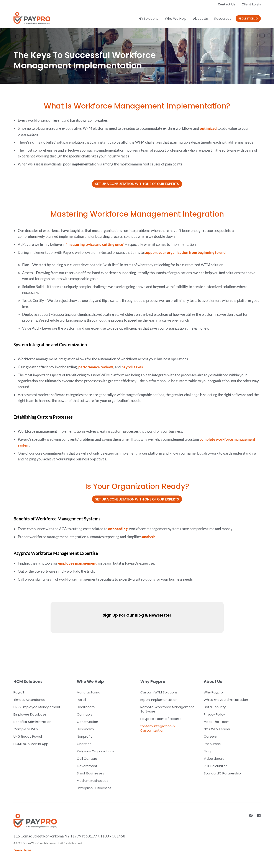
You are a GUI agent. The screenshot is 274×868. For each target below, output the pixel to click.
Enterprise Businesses (94, 788)
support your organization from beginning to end (185, 252)
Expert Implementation (159, 700)
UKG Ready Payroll (28, 736)
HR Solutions (148, 19)
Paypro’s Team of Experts (161, 719)
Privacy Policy (214, 714)
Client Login (251, 4)
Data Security (215, 707)
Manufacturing (89, 692)
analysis (149, 537)
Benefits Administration (32, 722)
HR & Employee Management (37, 707)
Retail (81, 700)
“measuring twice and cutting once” (95, 244)
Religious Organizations (96, 751)
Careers (210, 736)
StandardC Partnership (222, 773)
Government (87, 766)
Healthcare (86, 707)
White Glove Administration (226, 700)
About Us (200, 19)
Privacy (18, 850)
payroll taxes (132, 367)
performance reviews (96, 367)
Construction (87, 722)
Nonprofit (84, 736)
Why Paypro (213, 692)
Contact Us (226, 4)
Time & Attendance (29, 700)
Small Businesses (90, 773)
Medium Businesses (93, 781)
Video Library (214, 759)
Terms (27, 850)
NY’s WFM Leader (217, 729)
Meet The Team (217, 722)
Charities (84, 744)
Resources (223, 19)
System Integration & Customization (158, 728)
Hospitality (85, 729)
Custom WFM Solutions (159, 692)
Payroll (19, 692)
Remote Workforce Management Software (167, 709)
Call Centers (87, 759)
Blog (207, 751)
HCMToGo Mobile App (31, 744)
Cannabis (84, 714)
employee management (77, 563)
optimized (208, 128)
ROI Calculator (215, 766)
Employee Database (30, 714)
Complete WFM (26, 729)
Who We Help (176, 19)
